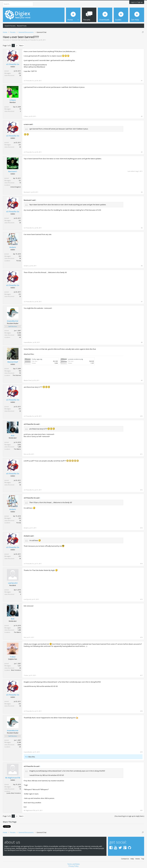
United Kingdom (16, 187)
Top (143, 859)
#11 (141, 454)
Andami (13, 247)
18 (20, 109)
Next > (22, 45)
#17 (141, 675)
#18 (141, 711)
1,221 (19, 666)
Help (132, 859)
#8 (142, 342)
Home (138, 859)
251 (20, 73)
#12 (141, 490)
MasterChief (13, 362)
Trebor (13, 657)
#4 (142, 192)
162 (20, 592)
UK (20, 337)
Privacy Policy (74, 866)
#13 (141, 528)
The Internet (17, 375)
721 (20, 180)
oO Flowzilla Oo (33, 40)
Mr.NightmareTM (13, 778)
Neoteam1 (13, 171)
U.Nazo (13, 100)
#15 (141, 599)
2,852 (19, 445)
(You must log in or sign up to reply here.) (129, 816)
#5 (142, 228)
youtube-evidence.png (75, 359)
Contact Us (125, 859)
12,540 (19, 333)
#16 (141, 637)
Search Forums (10, 26)
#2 (142, 116)
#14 (141, 564)
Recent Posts (22, 26)
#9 (142, 380)
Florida (19, 261)
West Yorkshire (16, 670)
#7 (142, 302)
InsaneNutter (13, 321)
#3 (142, 152)
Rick (13, 436)
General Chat (16, 40)
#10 (141, 416)
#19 (141, 752)
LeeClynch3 (13, 583)
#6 (142, 266)
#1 (142, 81)
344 (20, 787)
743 (20, 371)
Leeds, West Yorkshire (14, 793)
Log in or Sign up (137, 2)
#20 (141, 810)
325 (20, 256)
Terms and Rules (74, 864)
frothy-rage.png (37, 359)
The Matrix (17, 449)
